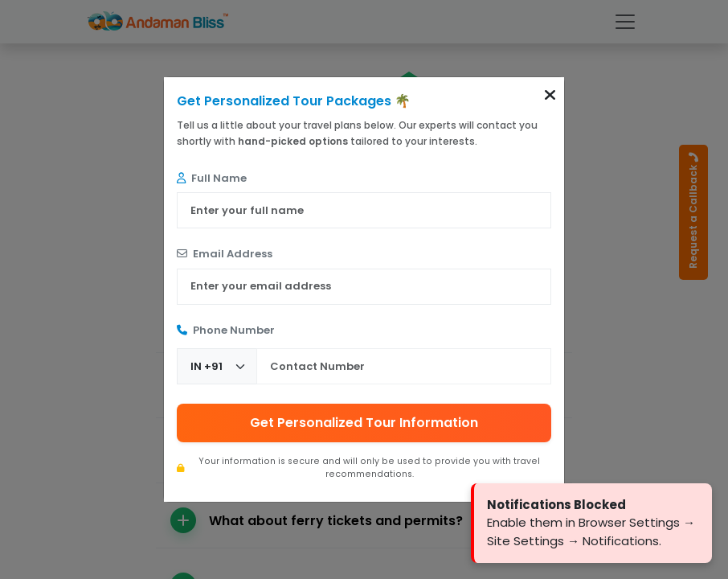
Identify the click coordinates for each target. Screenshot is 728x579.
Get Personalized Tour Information (364, 423)
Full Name (212, 178)
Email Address (225, 254)
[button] (550, 95)
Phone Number (226, 330)
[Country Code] (217, 366)
